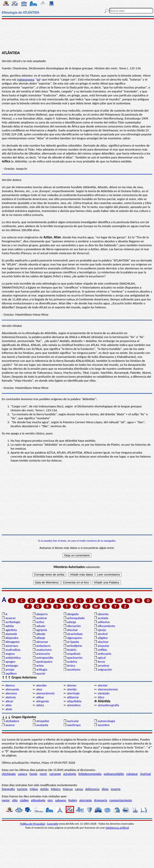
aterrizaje (73, 693)
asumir (41, 673)
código (24, 800)
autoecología (107, 721)
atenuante (12, 689)
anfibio (102, 650)
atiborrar (73, 697)
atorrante (86, 800)
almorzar (42, 642)
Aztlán (44, 789)
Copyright (53, 824)
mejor (6, 800)
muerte (116, 789)
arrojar (10, 669)
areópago (12, 666)
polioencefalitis (114, 774)
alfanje (41, 638)
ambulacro (43, 646)
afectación (74, 626)
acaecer (10, 618)
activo (40, 622)
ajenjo (102, 630)
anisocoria (43, 654)
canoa (79, 789)
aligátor (103, 638)
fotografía (8, 789)
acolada (103, 618)
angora (10, 654)
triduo (34, 789)
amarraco (12, 646)
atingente (43, 701)
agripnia (42, 630)
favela (33, 774)
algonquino (74, 638)
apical (102, 658)
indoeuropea (26, 79)
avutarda (42, 725)
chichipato (9, 774)
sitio (15, 800)
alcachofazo (75, 634)
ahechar (72, 630)
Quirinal (146, 774)
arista (40, 666)
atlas (8, 705)
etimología (38, 800)
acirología (70, 774)
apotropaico (44, 662)
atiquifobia (74, 701)
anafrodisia (13, 650)
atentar (103, 685)
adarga (71, 622)
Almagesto (12, 642)
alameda (11, 634)
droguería (101, 800)
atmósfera (74, 705)
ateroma (11, 693)
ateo (39, 689)
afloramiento (106, 626)
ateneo (72, 685)
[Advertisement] (77, 35)
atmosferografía (108, 705)
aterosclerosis (45, 693)
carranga (55, 774)
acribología (13, 622)
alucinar (103, 642)
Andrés (72, 650)
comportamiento (121, 800)
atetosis (10, 697)
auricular (73, 721)
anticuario (105, 654)
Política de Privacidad (33, 824)
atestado (104, 693)
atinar (9, 701)
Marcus (68, 789)
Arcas (101, 662)
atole (9, 709)
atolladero (12, 721)
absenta (103, 614)
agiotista (11, 630)
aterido (72, 689)
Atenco (10, 685)
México (56, 789)
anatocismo (44, 650)
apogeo (10, 662)
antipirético (13, 658)
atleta (40, 705)
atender (41, 685)
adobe (9, 626)
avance (10, 725)
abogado (73, 614)
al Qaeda (73, 642)
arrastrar (104, 666)
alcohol (103, 634)
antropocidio (45, 658)
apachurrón (75, 658)
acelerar (42, 618)
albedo (41, 634)
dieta (105, 789)
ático (101, 697)
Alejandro (12, 638)
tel (38, 79)
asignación (105, 669)
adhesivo (104, 622)
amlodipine (75, 646)
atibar (40, 697)
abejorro (42, 614)
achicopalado (76, 618)
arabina (72, 662)
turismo (22, 789)
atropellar (43, 721)
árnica (71, 666)
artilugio (42, 669)
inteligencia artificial (117, 828)
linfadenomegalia (90, 774)
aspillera (11, 673)
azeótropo (74, 725)
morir (43, 774)
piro (50, 800)
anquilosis (74, 654)
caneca (22, 774)
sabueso (61, 800)
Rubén (73, 800)
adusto (41, 626)
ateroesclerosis (108, 689)
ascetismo (74, 669)
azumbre (104, 725)
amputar (104, 646)
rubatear (132, 774)
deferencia (92, 789)
